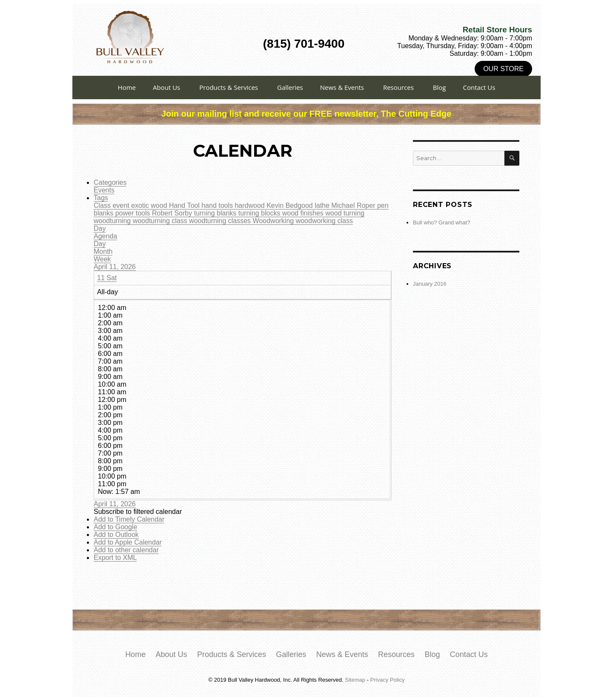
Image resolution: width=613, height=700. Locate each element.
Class (103, 205)
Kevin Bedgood (291, 205)
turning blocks (260, 213)
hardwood (251, 205)
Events (104, 190)
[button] (138, 512)
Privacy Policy (388, 680)
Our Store (503, 69)
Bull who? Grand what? (441, 222)
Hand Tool (185, 205)
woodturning (113, 221)
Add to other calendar (126, 550)
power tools (134, 213)
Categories (110, 182)
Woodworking (274, 221)
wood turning (345, 213)
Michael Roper (354, 205)
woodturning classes (221, 221)
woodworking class (324, 221)
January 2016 (430, 284)
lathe (323, 205)
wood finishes (304, 213)
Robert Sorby (173, 213)
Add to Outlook (116, 535)
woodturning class (161, 221)
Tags (101, 198)
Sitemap (355, 680)
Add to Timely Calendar (129, 519)
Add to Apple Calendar (128, 542)
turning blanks (216, 213)
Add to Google (115, 527)
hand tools (218, 205)
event (122, 205)
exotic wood (150, 205)
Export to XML (115, 558)
